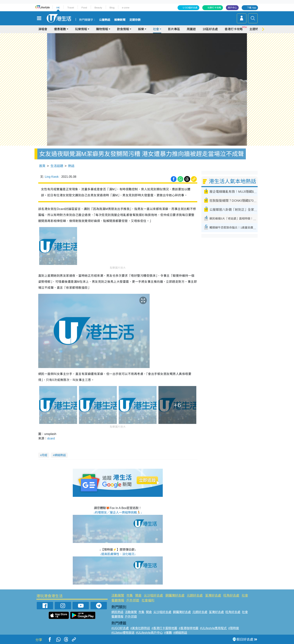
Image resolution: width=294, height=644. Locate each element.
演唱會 (43, 29)
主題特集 (255, 29)
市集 (130, 596)
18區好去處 (210, 29)
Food (84, 8)
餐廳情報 (118, 600)
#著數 (168, 633)
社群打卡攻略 (214, 8)
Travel (71, 8)
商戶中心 (232, 8)
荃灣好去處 (213, 596)
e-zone (126, 8)
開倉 (138, 596)
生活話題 (57, 166)
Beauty (98, 8)
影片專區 (174, 29)
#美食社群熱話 (140, 628)
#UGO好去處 (120, 628)
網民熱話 (117, 612)
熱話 (71, 166)
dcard (51, 438)
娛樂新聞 (120, 20)
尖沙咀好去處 (153, 596)
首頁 (42, 166)
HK (58, 8)
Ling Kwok (52, 177)
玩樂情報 (81, 29)
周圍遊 (191, 29)
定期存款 (135, 20)
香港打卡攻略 (234, 29)
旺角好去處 (231, 596)
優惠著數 (60, 29)
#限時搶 (234, 628)
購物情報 (102, 29)
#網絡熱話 (180, 633)
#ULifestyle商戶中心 (149, 633)
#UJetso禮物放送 (123, 633)
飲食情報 (123, 29)
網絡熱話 (60, 455)
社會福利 (148, 600)
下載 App (252, 8)
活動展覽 (118, 596)
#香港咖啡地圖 (189, 628)
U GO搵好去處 (190, 8)
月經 (44, 455)
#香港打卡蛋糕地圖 (164, 628)
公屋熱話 (105, 20)
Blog (112, 8)
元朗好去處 (195, 596)
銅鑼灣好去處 (175, 596)
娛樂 (141, 29)
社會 (156, 29)
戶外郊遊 (133, 600)
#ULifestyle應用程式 (213, 628)
